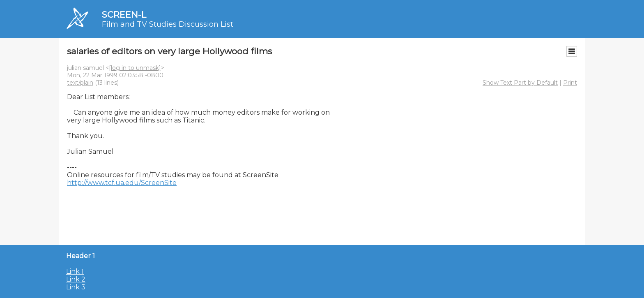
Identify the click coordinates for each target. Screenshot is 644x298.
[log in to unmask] (135, 68)
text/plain (80, 83)
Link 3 (76, 287)
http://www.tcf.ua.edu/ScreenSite (122, 183)
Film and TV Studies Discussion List (168, 24)
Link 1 (75, 271)
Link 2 (76, 279)
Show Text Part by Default (520, 83)
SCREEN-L (124, 15)
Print (570, 83)
